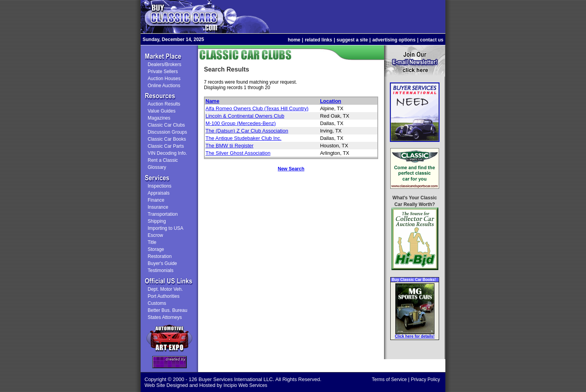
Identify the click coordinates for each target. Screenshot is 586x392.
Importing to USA (165, 228)
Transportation (163, 214)
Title (152, 242)
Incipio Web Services (245, 385)
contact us (432, 40)
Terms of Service (389, 379)
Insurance (158, 207)
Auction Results (164, 104)
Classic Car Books (167, 139)
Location (331, 101)
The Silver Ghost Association (238, 153)
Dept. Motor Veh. (165, 289)
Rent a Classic (163, 160)
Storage (156, 249)
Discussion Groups (167, 132)
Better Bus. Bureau (167, 310)
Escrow (155, 235)
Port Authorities (163, 296)
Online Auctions (164, 86)
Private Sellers (163, 72)
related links (318, 40)
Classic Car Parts (166, 146)
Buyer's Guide (162, 263)
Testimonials (161, 270)
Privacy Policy (426, 379)
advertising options (394, 40)
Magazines (159, 118)
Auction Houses (164, 79)
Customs (157, 303)
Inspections (160, 186)
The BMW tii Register (230, 146)
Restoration (160, 256)
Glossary (157, 167)
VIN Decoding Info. (167, 153)
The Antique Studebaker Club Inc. (243, 138)
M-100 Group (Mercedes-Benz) (241, 123)
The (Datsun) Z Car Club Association (247, 131)
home (294, 40)
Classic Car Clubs (166, 125)
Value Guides (162, 111)
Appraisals (159, 193)
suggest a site (352, 40)
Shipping (157, 221)
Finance (156, 200)
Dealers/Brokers (164, 64)
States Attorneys (165, 317)
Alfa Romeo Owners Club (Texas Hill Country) (257, 108)
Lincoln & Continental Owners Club (245, 116)
